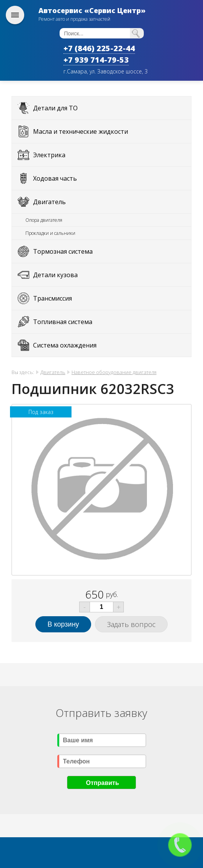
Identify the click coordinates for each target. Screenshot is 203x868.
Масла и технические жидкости (81, 131)
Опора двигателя (44, 220)
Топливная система (63, 322)
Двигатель (49, 202)
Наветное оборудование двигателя (114, 372)
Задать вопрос (131, 624)
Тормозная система (63, 251)
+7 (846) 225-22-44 (99, 48)
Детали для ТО (55, 108)
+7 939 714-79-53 (96, 60)
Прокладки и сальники (50, 233)
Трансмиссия (52, 298)
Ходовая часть (55, 178)
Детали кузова (55, 275)
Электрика (49, 155)
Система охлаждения (65, 345)
